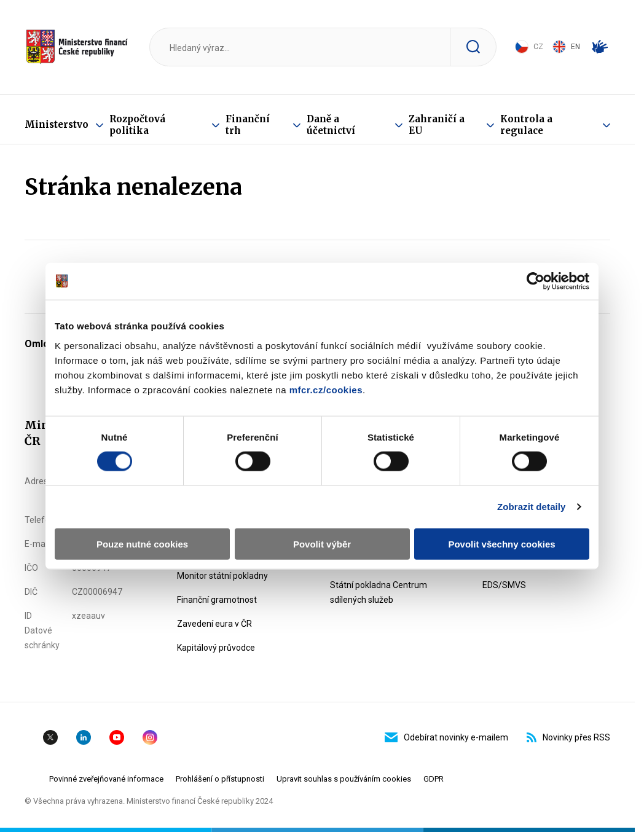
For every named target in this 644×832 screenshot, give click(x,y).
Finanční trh (248, 125)
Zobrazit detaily (532, 507)
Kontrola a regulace (526, 125)
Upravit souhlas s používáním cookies (344, 779)
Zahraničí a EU (437, 125)
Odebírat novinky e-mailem (446, 737)
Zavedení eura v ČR (214, 624)
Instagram (150, 737)
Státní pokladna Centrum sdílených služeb (379, 592)
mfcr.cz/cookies (326, 389)
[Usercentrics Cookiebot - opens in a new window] (536, 281)
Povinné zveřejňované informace (106, 779)
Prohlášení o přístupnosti (220, 779)
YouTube (117, 737)
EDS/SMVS (504, 585)
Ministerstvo (57, 124)
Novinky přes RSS (568, 737)
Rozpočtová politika (137, 125)
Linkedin (84, 737)
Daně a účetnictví (331, 125)
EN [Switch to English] (566, 47)
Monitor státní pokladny (222, 576)
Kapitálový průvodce (216, 648)
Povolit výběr (322, 544)
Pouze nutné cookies (142, 544)
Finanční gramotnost (217, 600)
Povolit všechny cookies (501, 544)
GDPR (434, 779)
